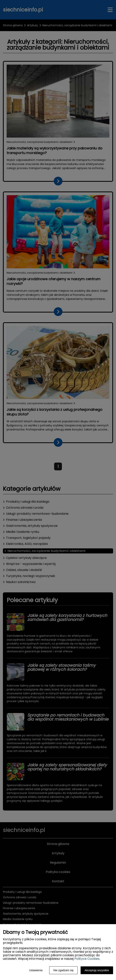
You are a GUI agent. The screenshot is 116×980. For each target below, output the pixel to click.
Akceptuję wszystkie (97, 970)
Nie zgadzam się (63, 970)
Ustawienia (36, 970)
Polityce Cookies (87, 959)
